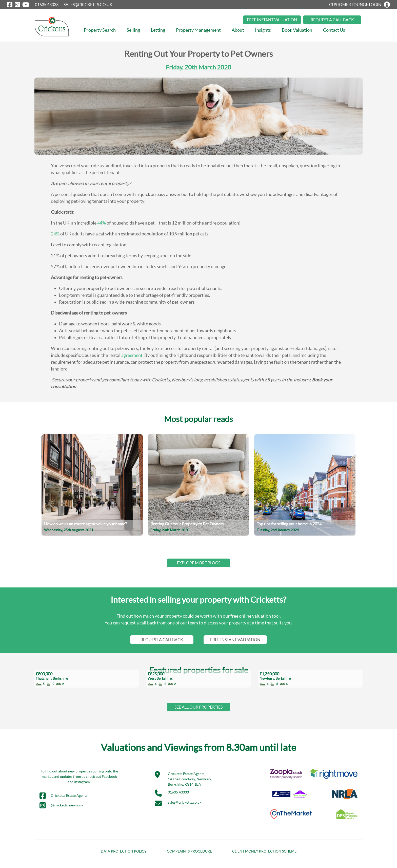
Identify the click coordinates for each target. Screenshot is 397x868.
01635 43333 (47, 5)
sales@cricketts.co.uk (185, 802)
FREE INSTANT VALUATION (272, 20)
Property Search (100, 30)
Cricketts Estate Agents (63, 796)
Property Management (198, 30)
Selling (133, 30)
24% (55, 234)
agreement (132, 355)
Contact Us (334, 30)
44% (102, 223)
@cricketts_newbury (61, 805)
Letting (158, 30)
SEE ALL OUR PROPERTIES (198, 707)
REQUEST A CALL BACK (332, 20)
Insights (263, 30)
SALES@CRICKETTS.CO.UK (88, 5)
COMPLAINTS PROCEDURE (189, 851)
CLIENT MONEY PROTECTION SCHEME (264, 851)
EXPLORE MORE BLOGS (199, 563)
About (238, 30)
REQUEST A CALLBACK (162, 640)
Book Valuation (297, 30)
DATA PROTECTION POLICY (124, 851)
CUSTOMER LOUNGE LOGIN (360, 5)
